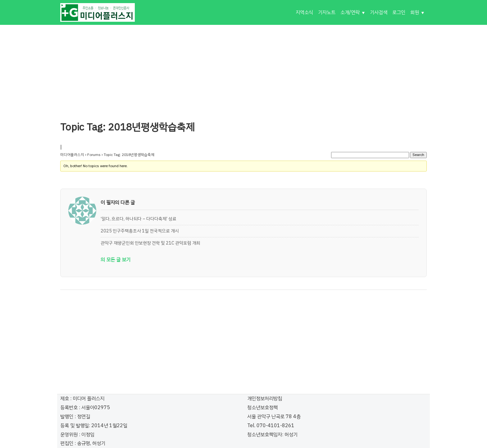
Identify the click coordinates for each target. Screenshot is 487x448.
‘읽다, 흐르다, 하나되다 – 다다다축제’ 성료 (139, 219)
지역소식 (304, 12)
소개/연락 (350, 12)
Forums (94, 155)
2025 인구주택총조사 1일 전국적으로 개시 (140, 231)
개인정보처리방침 (265, 399)
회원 (415, 12)
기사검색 (379, 12)
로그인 (399, 12)
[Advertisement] (243, 68)
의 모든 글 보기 (116, 260)
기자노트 (327, 12)
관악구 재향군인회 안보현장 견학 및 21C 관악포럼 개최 (150, 243)
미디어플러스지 (72, 155)
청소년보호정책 (262, 408)
